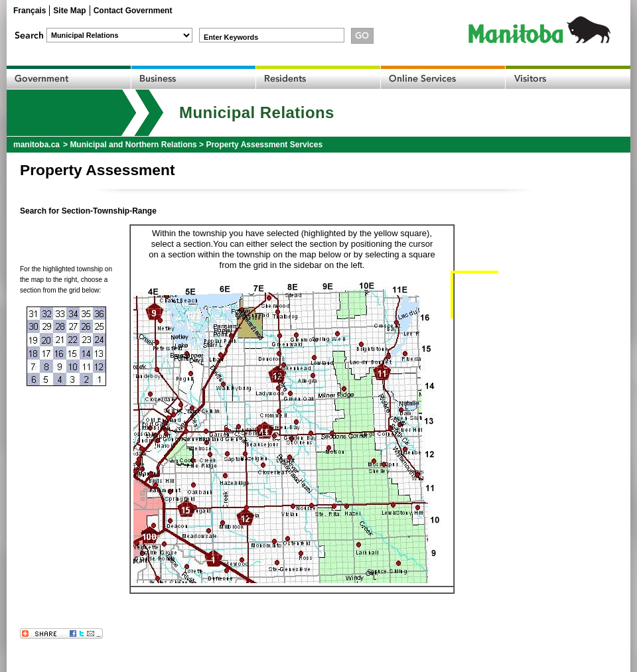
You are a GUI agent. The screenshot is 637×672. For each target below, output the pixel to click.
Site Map (69, 11)
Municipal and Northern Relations (133, 145)
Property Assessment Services (264, 145)
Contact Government (133, 11)
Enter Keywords (231, 37)
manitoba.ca (36, 145)
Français (30, 11)
